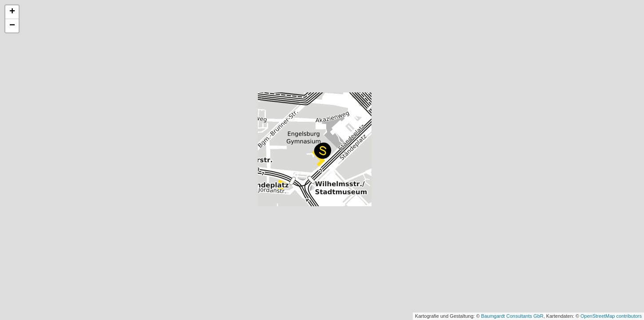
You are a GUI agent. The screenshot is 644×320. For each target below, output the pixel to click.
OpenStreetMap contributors (611, 316)
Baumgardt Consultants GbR (512, 316)
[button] (323, 151)
